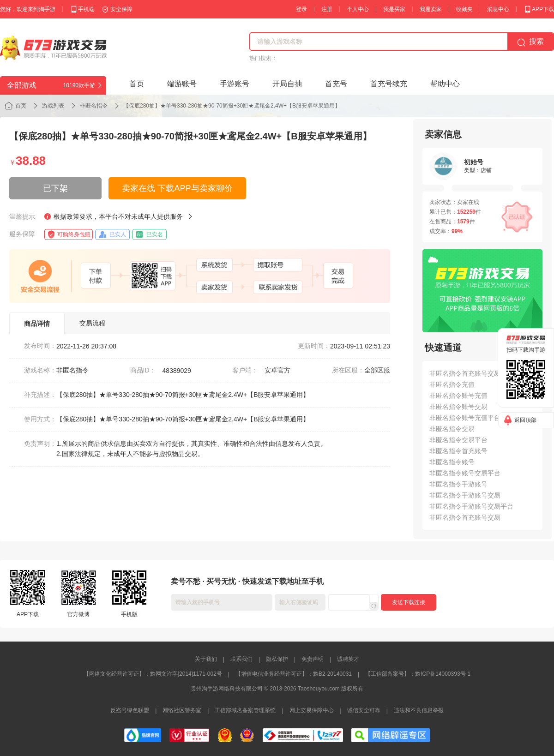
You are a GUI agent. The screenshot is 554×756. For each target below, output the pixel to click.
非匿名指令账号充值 (458, 396)
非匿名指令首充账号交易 (465, 517)
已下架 (55, 188)
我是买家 (394, 9)
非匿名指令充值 (452, 384)
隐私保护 (277, 659)
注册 (327, 9)
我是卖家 (431, 9)
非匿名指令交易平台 (458, 440)
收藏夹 (464, 9)
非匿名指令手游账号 (458, 484)
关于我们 (206, 659)
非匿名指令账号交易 (458, 407)
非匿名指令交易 (452, 429)
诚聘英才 (348, 659)
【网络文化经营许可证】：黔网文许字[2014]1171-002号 (153, 674)
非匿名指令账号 (452, 462)
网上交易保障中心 (312, 710)
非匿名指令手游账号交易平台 (471, 506)
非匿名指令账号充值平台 (465, 418)
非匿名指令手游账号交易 (465, 495)
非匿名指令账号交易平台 (465, 473)
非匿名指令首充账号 (458, 451)
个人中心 (358, 9)
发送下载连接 (409, 602)
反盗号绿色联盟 (130, 710)
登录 (301, 9)
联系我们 (241, 659)
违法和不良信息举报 (419, 710)
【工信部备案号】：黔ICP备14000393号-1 (418, 674)
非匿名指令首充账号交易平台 (471, 373)
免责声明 (313, 659)
